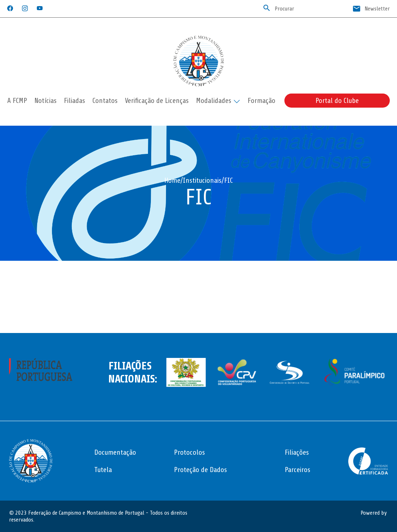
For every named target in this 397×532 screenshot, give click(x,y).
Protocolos (189, 452)
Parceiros (298, 470)
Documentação (115, 452)
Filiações (297, 452)
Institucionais (202, 180)
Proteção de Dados (200, 470)
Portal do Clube (337, 101)
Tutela (103, 470)
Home (172, 180)
